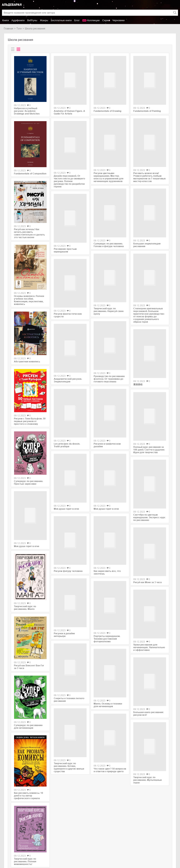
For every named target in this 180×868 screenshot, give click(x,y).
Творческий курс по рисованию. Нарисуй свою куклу (109, 295)
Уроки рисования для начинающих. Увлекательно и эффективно (149, 605)
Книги (6, 20)
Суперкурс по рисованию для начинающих (28, 664)
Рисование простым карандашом (65, 237)
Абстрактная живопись (27, 362)
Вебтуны (32, 20)
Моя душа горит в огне (66, 479)
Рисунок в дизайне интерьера (64, 591)
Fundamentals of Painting (147, 108)
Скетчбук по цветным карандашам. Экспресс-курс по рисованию (149, 486)
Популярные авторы (16, 844)
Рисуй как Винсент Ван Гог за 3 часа (29, 604)
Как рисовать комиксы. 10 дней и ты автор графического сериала (29, 733)
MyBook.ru (39, 848)
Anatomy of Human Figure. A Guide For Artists (69, 110)
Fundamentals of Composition (30, 174)
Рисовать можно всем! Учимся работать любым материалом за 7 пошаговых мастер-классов (149, 170)
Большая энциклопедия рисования (147, 231)
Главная (8, 29)
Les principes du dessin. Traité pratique (67, 417)
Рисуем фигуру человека (68, 535)
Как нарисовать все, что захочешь (107, 536)
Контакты (9, 848)
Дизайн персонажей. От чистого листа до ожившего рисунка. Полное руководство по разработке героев (69, 173)
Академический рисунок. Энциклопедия (68, 355)
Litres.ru (37, 840)
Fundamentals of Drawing (107, 108)
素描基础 (138, 360)
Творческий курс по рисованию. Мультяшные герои (148, 730)
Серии (106, 20)
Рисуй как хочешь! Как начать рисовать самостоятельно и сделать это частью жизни (29, 233)
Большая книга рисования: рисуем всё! (149, 664)
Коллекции (94, 20)
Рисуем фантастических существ (68, 296)
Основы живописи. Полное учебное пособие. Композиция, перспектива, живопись (29, 300)
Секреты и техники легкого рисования (69, 651)
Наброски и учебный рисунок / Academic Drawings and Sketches (27, 111)
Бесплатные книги (61, 20)
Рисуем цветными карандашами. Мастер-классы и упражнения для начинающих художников (108, 167)
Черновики (119, 20)
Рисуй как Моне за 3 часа (147, 545)
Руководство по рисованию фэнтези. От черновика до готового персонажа (109, 356)
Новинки (9, 840)
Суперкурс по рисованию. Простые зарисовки (29, 483)
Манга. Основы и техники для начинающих (108, 659)
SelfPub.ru (39, 844)
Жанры (44, 20)
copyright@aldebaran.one (162, 834)
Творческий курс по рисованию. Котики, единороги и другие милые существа (69, 718)
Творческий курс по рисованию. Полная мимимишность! (25, 799)
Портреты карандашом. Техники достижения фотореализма (107, 597)
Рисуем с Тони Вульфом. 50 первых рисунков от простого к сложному (30, 421)
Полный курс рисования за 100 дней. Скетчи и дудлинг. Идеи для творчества (149, 423)
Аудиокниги (18, 20)
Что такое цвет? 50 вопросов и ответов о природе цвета (110, 719)
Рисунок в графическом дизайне (107, 416)
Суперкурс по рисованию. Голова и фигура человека (109, 230)
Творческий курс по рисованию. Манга (25, 546)
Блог (77, 20)
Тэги (19, 29)
